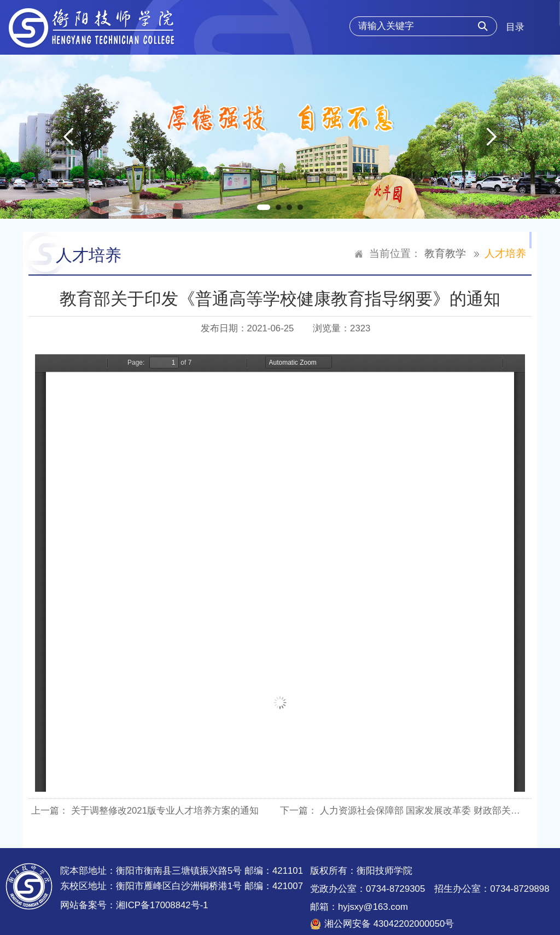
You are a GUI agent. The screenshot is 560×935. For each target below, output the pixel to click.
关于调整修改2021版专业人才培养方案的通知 (165, 811)
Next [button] (492, 137)
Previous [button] (68, 137)
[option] (280, 137)
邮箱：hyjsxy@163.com (359, 907)
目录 (515, 27)
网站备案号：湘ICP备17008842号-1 (134, 905)
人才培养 (505, 253)
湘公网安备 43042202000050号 (389, 924)
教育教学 (445, 253)
